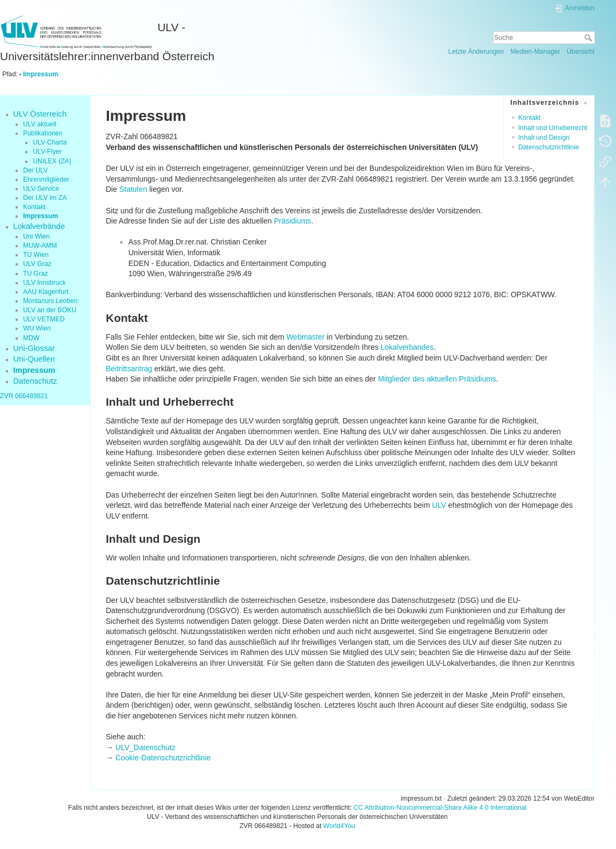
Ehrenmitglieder (46, 179)
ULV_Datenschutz (146, 747)
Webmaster (305, 337)
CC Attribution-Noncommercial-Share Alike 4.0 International (440, 808)
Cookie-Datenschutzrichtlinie (163, 758)
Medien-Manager (535, 52)
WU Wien (37, 328)
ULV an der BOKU (50, 310)
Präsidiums (292, 221)
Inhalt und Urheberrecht (553, 128)
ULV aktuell (40, 124)
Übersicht (581, 52)
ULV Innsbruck (44, 283)
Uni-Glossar (34, 348)
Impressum (41, 74)
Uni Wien (37, 236)
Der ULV (35, 170)
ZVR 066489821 (24, 396)
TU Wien (36, 255)
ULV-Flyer (47, 152)
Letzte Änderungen (476, 52)
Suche (589, 38)
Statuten (133, 189)
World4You (339, 826)
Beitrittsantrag (129, 369)
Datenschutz (35, 381)
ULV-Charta (50, 142)
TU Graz (35, 274)
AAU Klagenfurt (46, 292)
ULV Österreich (40, 114)
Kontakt (34, 207)
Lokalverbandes (407, 347)
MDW (31, 338)
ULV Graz (37, 264)
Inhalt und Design (544, 138)
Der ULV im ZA (45, 198)
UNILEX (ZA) (52, 161)
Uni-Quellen (34, 359)
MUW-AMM (40, 246)
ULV (439, 505)
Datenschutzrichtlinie (549, 147)
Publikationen (43, 133)
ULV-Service (41, 189)
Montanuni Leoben (50, 301)
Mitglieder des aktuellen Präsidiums (437, 379)
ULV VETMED (44, 319)
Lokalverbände (39, 226)
